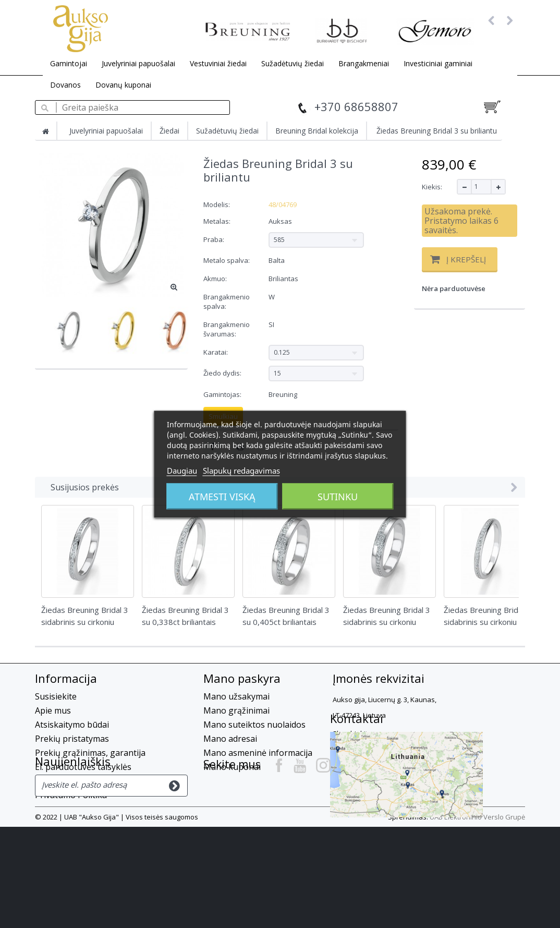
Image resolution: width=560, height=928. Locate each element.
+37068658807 (361, 749)
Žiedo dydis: (223, 373)
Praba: (215, 239)
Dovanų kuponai (123, 85)
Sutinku (338, 496)
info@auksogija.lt (401, 768)
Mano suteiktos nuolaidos (254, 725)
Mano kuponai (232, 767)
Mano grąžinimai (236, 710)
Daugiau (182, 470)
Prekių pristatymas (72, 739)
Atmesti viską (222, 496)
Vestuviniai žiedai (218, 63)
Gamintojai (69, 63)
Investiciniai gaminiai (438, 63)
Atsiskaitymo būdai (72, 725)
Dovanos (65, 85)
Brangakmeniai (364, 63)
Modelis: (217, 204)
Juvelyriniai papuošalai (138, 63)
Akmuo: (216, 279)
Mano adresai (230, 739)
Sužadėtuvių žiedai (293, 63)
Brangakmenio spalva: (227, 302)
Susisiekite (56, 696)
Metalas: (218, 221)
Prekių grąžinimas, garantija (90, 753)
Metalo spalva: (227, 260)
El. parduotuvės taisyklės (83, 767)
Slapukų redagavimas (241, 470)
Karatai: (216, 352)
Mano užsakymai (236, 696)
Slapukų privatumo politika (88, 781)
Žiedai (169, 131)
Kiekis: (432, 187)
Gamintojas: (222, 394)
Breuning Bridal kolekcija (317, 131)
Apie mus (53, 710)
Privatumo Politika (71, 795)
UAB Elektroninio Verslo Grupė (477, 918)
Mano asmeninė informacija (258, 753)
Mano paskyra (242, 678)
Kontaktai (230, 798)
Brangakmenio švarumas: (227, 329)
